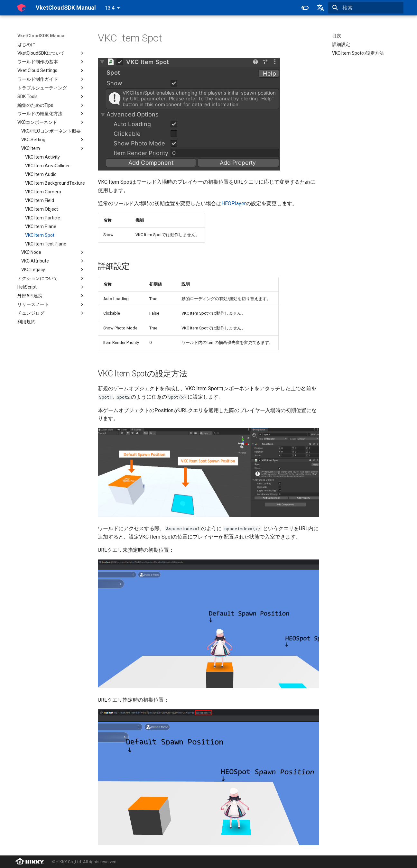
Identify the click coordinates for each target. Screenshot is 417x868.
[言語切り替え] (320, 8)
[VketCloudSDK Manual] (21, 8)
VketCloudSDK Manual (42, 36)
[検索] (366, 8)
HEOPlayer (234, 203)
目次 (337, 36)
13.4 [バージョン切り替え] (110, 8)
